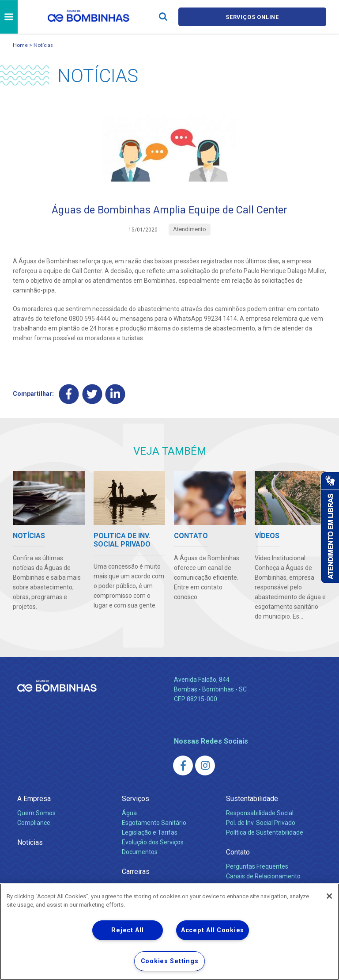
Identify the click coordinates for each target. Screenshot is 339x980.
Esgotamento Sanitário (154, 823)
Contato (238, 853)
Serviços (136, 799)
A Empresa (34, 799)
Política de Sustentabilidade (265, 833)
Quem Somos (36, 813)
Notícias (43, 45)
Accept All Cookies (213, 930)
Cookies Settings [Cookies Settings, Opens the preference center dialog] (170, 961)
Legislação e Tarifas (150, 833)
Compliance (34, 823)
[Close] (329, 896)
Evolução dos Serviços (153, 843)
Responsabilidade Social (260, 813)
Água (129, 813)
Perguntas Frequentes (257, 867)
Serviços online (252, 17)
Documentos (140, 852)
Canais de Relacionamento (263, 877)
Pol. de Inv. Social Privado (261, 823)
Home (20, 45)
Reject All (127, 930)
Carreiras (136, 872)
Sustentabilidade (252, 799)
